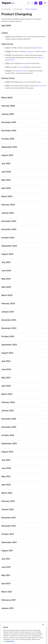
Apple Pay (11, 60)
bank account (40, 86)
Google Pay (40, 58)
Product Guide (18, 9)
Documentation (6, 9)
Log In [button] (41, 3)
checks (25, 37)
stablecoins (39, 48)
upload (21, 67)
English (28, 3)
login (26, 63)
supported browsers (21, 71)
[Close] (43, 639)
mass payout (30, 51)
